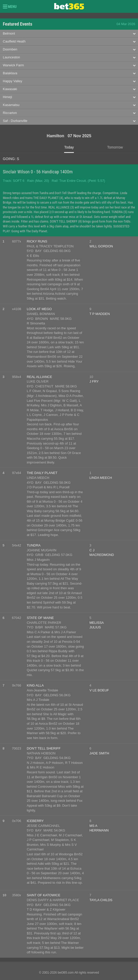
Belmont (9, 33)
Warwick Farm (13, 65)
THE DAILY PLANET (42, 473)
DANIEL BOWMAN (41, 314)
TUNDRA (34, 545)
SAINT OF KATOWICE (44, 895)
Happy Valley (13, 81)
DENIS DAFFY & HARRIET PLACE (53, 900)
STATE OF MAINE (40, 618)
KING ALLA (35, 685)
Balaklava (10, 73)
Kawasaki (10, 89)
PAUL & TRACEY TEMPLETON (50, 246)
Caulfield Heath (14, 41)
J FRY (94, 381)
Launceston (11, 57)
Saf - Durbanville (15, 121)
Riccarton (10, 113)
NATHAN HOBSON (41, 753)
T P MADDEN (100, 314)
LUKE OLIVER (38, 381)
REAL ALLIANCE (39, 377)
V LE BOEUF (99, 690)
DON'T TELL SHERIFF (44, 748)
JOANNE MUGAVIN (42, 550)
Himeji (7, 97)
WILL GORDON (101, 246)
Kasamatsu (11, 105)
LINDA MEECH (38, 478)
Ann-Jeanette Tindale (43, 690)
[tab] (69, 34)
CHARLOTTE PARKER (44, 623)
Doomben (10, 49)
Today (69, 147)
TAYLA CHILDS (101, 900)
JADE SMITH (99, 753)
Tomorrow (115, 147)
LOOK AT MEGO (39, 309)
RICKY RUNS (37, 241)
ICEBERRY (35, 821)
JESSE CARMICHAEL (43, 826)
